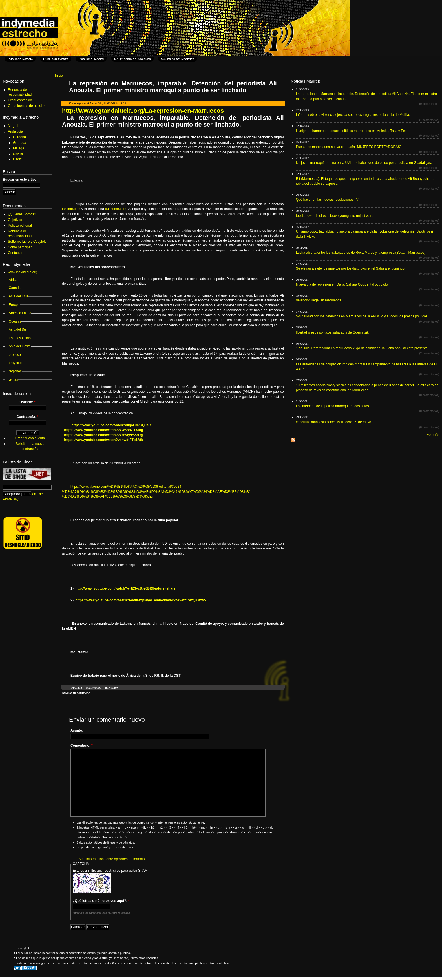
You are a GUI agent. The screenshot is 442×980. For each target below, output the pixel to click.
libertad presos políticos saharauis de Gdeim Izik (332, 332)
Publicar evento (56, 59)
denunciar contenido (76, 693)
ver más (433, 435)
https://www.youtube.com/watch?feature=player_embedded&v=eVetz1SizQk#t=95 (141, 600)
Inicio (59, 76)
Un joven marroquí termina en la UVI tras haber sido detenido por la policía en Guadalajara (364, 163)
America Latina (20, 313)
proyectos (16, 363)
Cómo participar (20, 247)
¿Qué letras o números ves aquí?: (101, 901)
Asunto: (77, 730)
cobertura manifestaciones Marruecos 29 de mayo (334, 422)
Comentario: (82, 745)
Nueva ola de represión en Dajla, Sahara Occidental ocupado (342, 284)
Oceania (15, 321)
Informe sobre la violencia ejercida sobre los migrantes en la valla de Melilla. (353, 115)
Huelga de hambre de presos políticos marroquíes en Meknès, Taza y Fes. (352, 131)
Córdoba (19, 137)
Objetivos (15, 220)
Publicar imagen (91, 59)
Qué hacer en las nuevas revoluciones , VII (328, 200)
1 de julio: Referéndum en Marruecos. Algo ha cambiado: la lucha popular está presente (362, 348)
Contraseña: (27, 417)
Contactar (15, 253)
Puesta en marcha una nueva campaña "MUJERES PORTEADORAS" (349, 147)
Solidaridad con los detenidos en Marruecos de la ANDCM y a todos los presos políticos (362, 316)
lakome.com (71, 209)
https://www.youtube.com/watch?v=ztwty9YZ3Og (103, 435)
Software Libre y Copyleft (27, 242)
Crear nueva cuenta (30, 438)
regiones (15, 371)
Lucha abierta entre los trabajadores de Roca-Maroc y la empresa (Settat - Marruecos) (361, 253)
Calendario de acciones (132, 59)
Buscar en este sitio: (19, 180)
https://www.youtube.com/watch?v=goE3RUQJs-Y (111, 425)
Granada (20, 143)
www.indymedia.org (23, 272)
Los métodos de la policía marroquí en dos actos (332, 406)
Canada (15, 288)
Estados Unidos (21, 338)
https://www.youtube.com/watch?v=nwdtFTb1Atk (103, 440)
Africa (13, 280)
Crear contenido (20, 100)
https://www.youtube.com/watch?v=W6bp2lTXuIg (103, 430)
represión (112, 688)
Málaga (18, 148)
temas (13, 379)
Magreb (76, 688)
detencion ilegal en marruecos (319, 300)
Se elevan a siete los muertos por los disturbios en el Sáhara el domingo (350, 268)
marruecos (94, 688)
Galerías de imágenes (177, 59)
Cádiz (17, 159)
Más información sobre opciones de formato (112, 859)
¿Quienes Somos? (22, 214)
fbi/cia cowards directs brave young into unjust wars (335, 216)
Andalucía (15, 131)
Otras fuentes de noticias (27, 106)
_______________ (25, 514)
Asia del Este (19, 296)
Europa (14, 305)
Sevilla (18, 154)
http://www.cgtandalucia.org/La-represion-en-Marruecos (143, 111)
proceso (15, 355)
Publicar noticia (20, 59)
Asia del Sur (18, 330)
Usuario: (27, 402)
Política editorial (20, 226)
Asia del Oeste (20, 346)
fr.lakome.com (116, 209)
